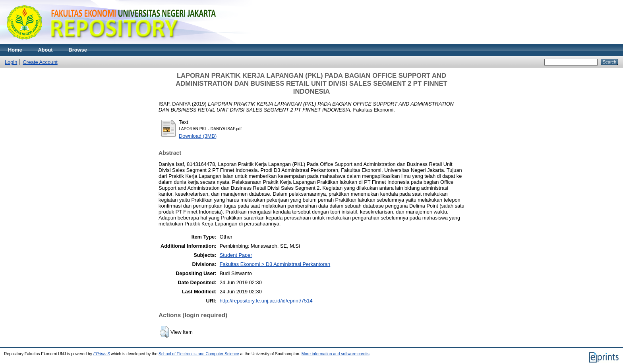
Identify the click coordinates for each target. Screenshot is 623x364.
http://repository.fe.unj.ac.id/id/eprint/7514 (266, 301)
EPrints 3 (102, 354)
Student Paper (236, 255)
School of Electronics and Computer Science (199, 354)
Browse (78, 50)
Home (15, 50)
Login (11, 62)
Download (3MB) (198, 136)
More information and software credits (336, 354)
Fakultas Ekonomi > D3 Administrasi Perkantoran (275, 264)
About (45, 50)
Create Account (40, 62)
